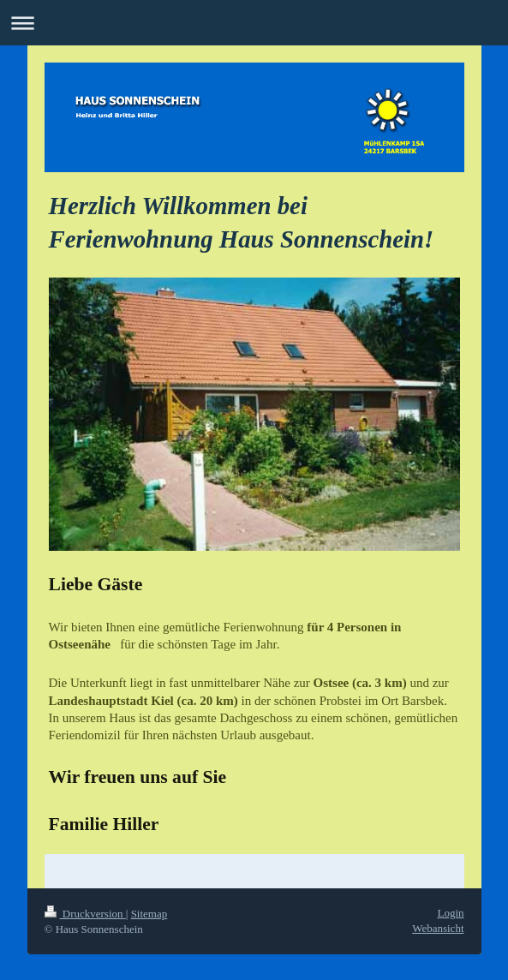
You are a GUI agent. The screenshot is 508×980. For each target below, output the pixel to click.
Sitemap (149, 914)
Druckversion (85, 914)
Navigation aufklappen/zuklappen (254, 23)
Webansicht (438, 928)
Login (450, 913)
